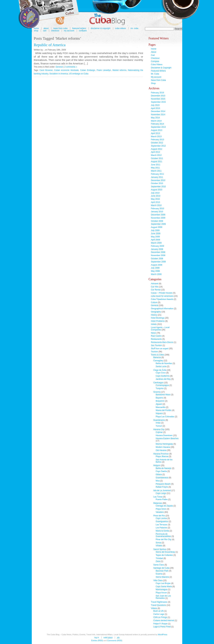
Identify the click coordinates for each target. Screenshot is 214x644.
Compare (83, 31)
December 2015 (158, 96)
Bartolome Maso (163, 395)
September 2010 (158, 187)
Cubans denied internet (164, 620)
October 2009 (157, 221)
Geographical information (162, 309)
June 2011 (156, 165)
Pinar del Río (159, 516)
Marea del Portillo (164, 410)
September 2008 (158, 262)
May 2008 (155, 271)
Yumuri (159, 426)
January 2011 (157, 177)
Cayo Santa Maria (164, 586)
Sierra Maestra (162, 577)
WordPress (163, 634)
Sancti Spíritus (160, 549)
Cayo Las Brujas (163, 583)
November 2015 (158, 99)
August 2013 (157, 130)
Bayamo (159, 398)
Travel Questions (158, 605)
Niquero (159, 413)
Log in (97, 637)
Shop (36, 31)
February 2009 (157, 246)
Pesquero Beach (163, 484)
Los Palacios (162, 528)
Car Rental (156, 290)
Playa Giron (161, 509)
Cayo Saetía (161, 471)
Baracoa (157, 357)
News (153, 333)
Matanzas (158, 503)
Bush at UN (158, 611)
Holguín (157, 465)
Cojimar (159, 432)
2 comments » (71, 67)
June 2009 (156, 234)
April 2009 (155, 240)
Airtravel (155, 284)
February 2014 (157, 124)
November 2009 (158, 218)
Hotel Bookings (158, 318)
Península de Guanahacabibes (163, 535)
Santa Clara (159, 565)
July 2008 (155, 268)
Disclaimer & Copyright (101, 28)
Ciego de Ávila (160, 370)
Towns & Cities (158, 355)
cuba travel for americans (162, 296)
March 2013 (156, 137)
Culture (154, 302)
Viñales (159, 546)
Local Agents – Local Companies (160, 329)
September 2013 (158, 127)
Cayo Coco (161, 373)
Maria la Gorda (162, 531)
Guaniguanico (162, 521)
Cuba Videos (121, 28)
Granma (157, 392)
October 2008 (157, 259)
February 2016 (157, 93)
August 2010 (157, 190)
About (154, 52)
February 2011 (157, 174)
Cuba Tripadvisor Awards (162, 299)
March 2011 (156, 171)
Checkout (55, 31)
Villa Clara (158, 580)
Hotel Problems (158, 321)
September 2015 (158, 102)
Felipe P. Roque (160, 624)
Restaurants (156, 339)
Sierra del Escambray (165, 552)
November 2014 (158, 115)
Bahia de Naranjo (164, 468)
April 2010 (155, 202)
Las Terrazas (162, 525)
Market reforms (119, 70)
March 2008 (156, 274)
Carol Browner (46, 70)
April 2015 (155, 108)
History (154, 315)
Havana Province (161, 454)
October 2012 (157, 143)
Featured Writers (158, 71)
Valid (108, 637)
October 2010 (157, 183)
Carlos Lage (159, 614)
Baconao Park (162, 571)
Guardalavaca (162, 478)
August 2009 (157, 227)
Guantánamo (159, 420)
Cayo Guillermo (163, 376)
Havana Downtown (164, 435)
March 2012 (156, 155)
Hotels (154, 324)
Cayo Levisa (161, 518)
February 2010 (157, 209)
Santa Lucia (161, 366)
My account (69, 31)
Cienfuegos (158, 383)
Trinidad (159, 558)
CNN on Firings (160, 617)
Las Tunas (158, 497)
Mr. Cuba (134, 28)
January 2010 (157, 212)
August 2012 (157, 149)
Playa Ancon (161, 593)
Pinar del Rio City (164, 539)
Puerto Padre (162, 499)
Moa (158, 481)
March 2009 (156, 243)
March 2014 (156, 121)
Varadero (160, 512)
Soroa (158, 543)
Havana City (159, 429)
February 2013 (157, 140)
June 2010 (156, 196)
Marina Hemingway (164, 444)
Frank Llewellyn (104, 70)
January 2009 (157, 249)
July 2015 (155, 105)
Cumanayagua (162, 385)
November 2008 (158, 255)
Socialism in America (59, 74)
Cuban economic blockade (66, 70)
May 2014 (155, 118)
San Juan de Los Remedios (163, 597)
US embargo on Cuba (79, 74)
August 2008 (157, 265)
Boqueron (160, 401)
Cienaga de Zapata (164, 506)
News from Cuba (158, 80)
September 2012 (158, 146)
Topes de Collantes (164, 555)
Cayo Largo (161, 493)
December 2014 (158, 111)
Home (154, 49)
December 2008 (158, 252)
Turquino (160, 388)
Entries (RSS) (97, 640)
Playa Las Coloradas (165, 417)
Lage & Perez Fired (162, 627)
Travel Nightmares (159, 602)
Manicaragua (162, 589)
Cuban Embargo (88, 70)
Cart (45, 31)
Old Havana (161, 450)
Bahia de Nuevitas (164, 363)
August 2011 (157, 162)
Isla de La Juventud (162, 490)
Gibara (159, 474)
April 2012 (155, 152)
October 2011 (157, 158)
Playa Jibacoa (162, 456)
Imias (158, 423)
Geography (156, 312)
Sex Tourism (156, 345)
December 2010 (158, 180)
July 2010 (155, 193)
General (59, 67)
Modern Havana (163, 447)
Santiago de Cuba (161, 568)
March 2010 (156, 205)
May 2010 (155, 199)
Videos (154, 608)
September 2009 (158, 224)
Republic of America (50, 45)
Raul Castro (156, 336)
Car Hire (155, 287)
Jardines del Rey (163, 379)
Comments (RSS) (115, 640)
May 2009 (155, 237)
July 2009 (155, 230)
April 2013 (155, 133)
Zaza (158, 561)
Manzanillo (161, 407)
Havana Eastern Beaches (167, 438)
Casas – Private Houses (162, 293)
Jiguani (159, 404)
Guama (159, 574)
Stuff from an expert (160, 349)
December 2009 (158, 215)
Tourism (154, 352)
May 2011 (155, 168)
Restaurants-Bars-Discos (162, 342)
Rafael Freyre (162, 487)
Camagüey (158, 361)
